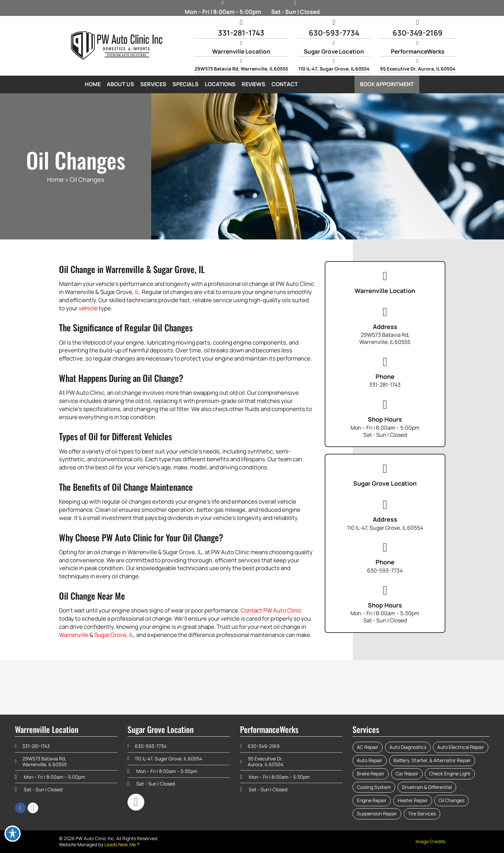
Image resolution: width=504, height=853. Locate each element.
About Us (120, 84)
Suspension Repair (377, 813)
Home (93, 84)
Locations (220, 84)
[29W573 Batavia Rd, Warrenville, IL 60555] (241, 61)
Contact (285, 84)
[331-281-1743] (241, 22)
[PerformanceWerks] (418, 43)
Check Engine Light (450, 773)
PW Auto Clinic (283, 610)
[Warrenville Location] (241, 43)
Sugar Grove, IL (114, 635)
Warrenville (74, 635)
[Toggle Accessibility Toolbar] (13, 834)
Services (153, 84)
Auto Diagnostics (408, 747)
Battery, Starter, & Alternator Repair (432, 760)
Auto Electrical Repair (461, 747)
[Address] (385, 312)
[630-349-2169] (418, 22)
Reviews (254, 84)
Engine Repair (372, 800)
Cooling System (374, 787)
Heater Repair (413, 800)
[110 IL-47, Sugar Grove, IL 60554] (334, 61)
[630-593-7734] (334, 22)
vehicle (88, 308)
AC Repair (368, 747)
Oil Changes (451, 800)
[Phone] (385, 362)
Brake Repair (371, 773)
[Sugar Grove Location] (334, 43)
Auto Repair (370, 760)
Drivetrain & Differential (427, 787)
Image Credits (430, 841)
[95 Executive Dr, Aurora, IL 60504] (418, 61)
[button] (387, 84)
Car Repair (407, 773)
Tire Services (422, 813)
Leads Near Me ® (122, 845)
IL (137, 292)
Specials (186, 84)
